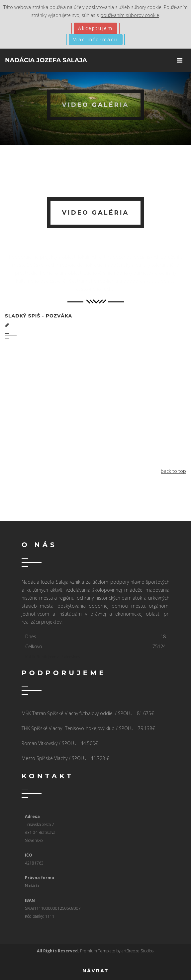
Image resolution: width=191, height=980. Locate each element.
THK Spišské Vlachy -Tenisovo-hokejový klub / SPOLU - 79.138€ (88, 728)
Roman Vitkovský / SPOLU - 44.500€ (60, 743)
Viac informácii (96, 39)
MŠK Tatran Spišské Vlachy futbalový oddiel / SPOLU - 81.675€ (88, 713)
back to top (173, 471)
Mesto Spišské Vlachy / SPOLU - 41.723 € (65, 758)
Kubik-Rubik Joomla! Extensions (53, 657)
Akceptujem (95, 28)
